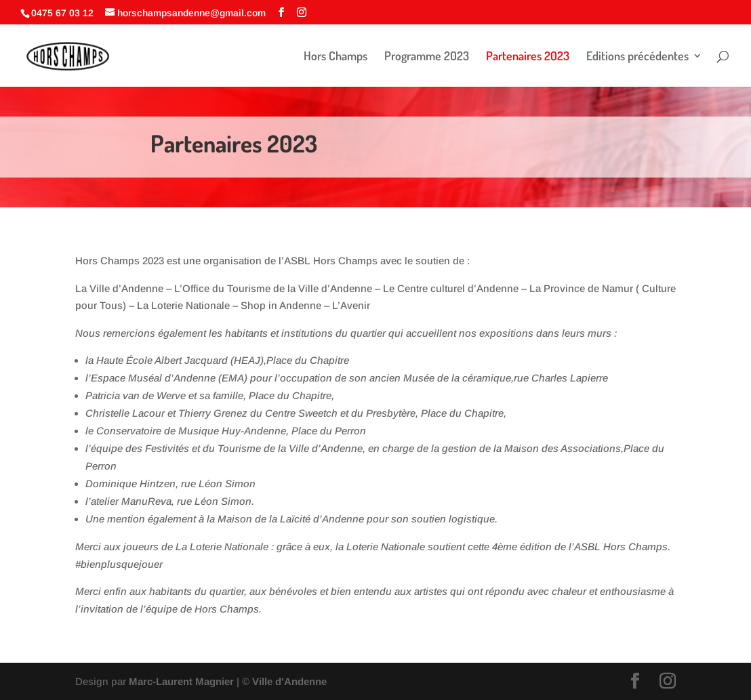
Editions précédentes (637, 57)
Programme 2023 (427, 57)
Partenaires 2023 (528, 57)
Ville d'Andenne (288, 681)
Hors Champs (336, 57)
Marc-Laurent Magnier (181, 681)
